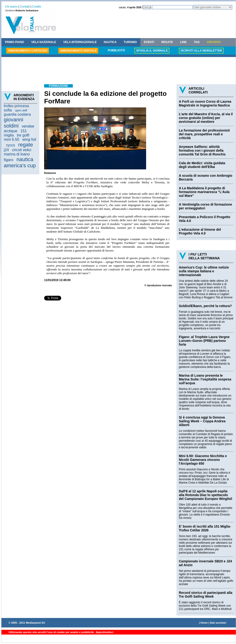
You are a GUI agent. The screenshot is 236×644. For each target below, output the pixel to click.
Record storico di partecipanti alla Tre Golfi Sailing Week (206, 595)
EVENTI (149, 42)
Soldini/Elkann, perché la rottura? (205, 306)
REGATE (167, 42)
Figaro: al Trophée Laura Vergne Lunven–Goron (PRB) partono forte (204, 341)
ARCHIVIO (214, 42)
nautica (25, 159)
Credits (37, 7)
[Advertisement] (119, 71)
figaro (9, 160)
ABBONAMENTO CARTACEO (28, 51)
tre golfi (23, 135)
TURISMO (130, 42)
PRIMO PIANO (15, 42)
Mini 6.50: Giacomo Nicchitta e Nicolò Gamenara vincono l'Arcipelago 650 (203, 460)
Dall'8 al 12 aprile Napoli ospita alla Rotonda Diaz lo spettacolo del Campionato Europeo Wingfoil (206, 495)
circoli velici (22, 150)
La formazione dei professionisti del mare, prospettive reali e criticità (204, 134)
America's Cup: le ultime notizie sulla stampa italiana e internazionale (204, 271)
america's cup (20, 165)
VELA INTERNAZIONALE (80, 42)
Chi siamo (11, 7)
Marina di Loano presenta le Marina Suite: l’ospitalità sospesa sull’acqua (205, 379)
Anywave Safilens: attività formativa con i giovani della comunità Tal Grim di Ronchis (202, 150)
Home (204, 623)
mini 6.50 (12, 139)
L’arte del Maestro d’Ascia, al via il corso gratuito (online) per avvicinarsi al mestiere (206, 118)
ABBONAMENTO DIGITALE (78, 51)
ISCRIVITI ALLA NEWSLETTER (201, 51)
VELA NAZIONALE (44, 42)
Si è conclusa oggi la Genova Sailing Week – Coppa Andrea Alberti (202, 421)
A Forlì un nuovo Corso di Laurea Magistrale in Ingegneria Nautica (205, 103)
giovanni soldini (14, 123)
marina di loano (17, 154)
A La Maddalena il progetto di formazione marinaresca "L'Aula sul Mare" (204, 192)
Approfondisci (104, 632)
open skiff (21, 110)
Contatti (25, 7)
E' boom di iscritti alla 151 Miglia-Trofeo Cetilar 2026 (205, 528)
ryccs (11, 145)
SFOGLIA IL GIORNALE (152, 51)
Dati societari (218, 623)
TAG (197, 42)
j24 (6, 150)
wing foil (29, 139)
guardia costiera (17, 114)
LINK (183, 42)
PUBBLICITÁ (116, 50)
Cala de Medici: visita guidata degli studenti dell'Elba (202, 165)
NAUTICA (110, 42)
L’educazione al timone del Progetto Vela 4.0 (200, 231)
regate (26, 145)
